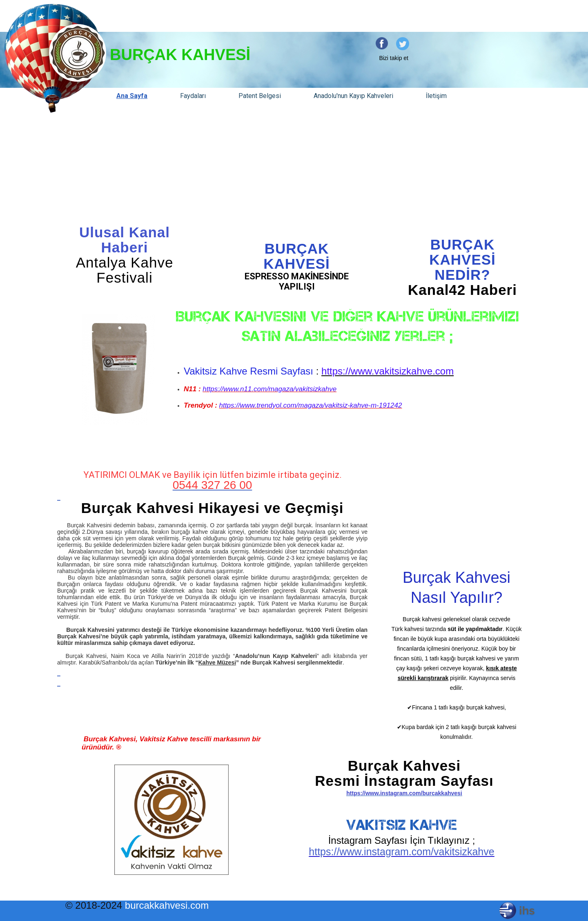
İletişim (436, 96)
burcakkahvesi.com (167, 905)
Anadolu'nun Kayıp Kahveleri (353, 96)
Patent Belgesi (260, 96)
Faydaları (193, 96)
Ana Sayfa (132, 96)
